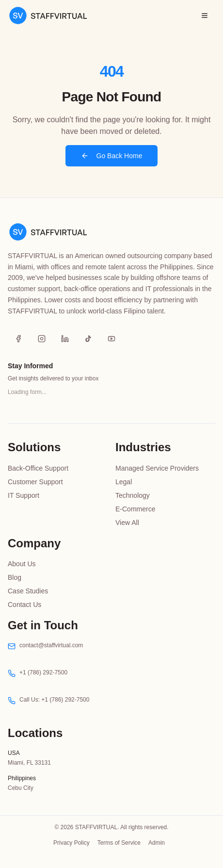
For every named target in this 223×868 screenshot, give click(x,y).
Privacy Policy (72, 843)
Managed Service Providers (157, 468)
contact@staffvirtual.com (51, 645)
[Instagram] (42, 339)
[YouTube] (111, 339)
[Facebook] (18, 339)
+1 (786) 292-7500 (43, 672)
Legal (124, 482)
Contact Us (24, 605)
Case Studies (28, 591)
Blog (15, 577)
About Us (22, 564)
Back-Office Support (38, 468)
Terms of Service (119, 843)
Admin (157, 843)
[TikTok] (88, 339)
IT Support (24, 495)
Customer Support (35, 482)
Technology (133, 495)
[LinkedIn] (65, 339)
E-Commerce (135, 509)
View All (127, 523)
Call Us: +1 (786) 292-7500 (54, 700)
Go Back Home (112, 156)
